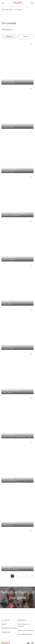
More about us (20, 606)
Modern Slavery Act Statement (24, 625)
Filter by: (9, 37)
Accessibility (6, 620)
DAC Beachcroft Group (9, 628)
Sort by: (26, 37)
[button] (32, 3)
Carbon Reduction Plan (25, 634)
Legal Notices (22, 620)
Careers (4, 624)
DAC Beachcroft (7, 10)
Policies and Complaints (25, 630)
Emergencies (6, 632)
